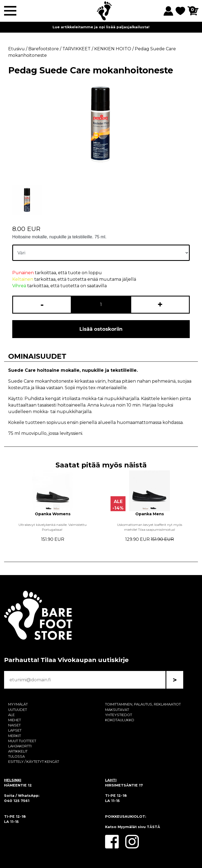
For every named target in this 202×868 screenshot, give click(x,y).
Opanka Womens (53, 514)
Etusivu (16, 49)
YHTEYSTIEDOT (119, 715)
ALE (11, 715)
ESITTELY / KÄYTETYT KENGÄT (34, 762)
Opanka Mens (150, 514)
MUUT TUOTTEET (22, 741)
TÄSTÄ (153, 827)
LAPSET (15, 730)
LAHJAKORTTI (20, 746)
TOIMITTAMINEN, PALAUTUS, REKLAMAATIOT (143, 704)
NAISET (14, 725)
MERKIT (15, 736)
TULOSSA (16, 756)
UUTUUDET (18, 710)
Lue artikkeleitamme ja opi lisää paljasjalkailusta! (101, 27)
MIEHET (15, 720)
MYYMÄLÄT (18, 704)
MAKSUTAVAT (117, 710)
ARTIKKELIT (18, 751)
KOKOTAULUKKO (120, 720)
